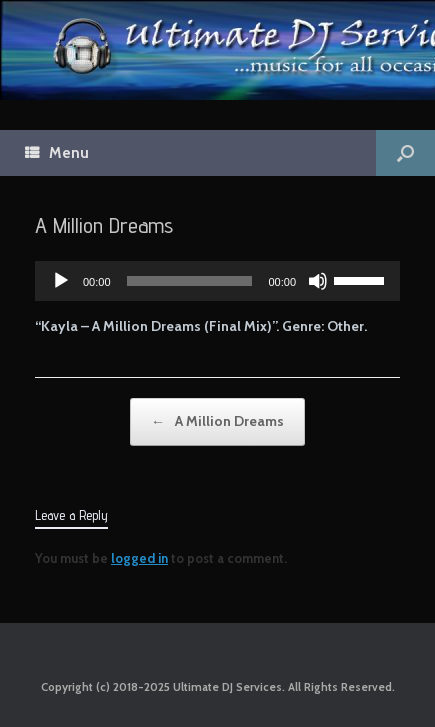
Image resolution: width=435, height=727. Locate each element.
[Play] (61, 281)
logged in (139, 558)
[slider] (190, 281)
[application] (217, 281)
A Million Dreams (217, 422)
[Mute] (318, 281)
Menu (57, 153)
